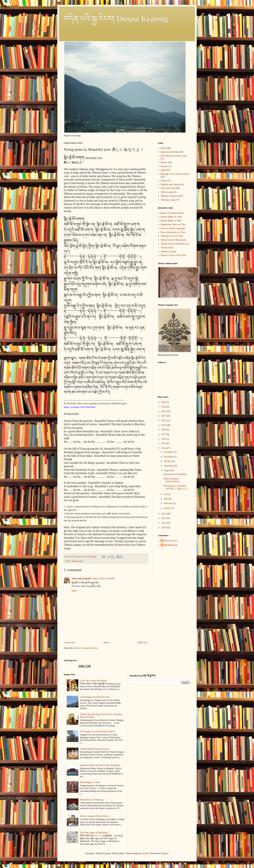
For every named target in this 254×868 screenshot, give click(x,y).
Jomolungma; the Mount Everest (95, 697)
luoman (146, 853)
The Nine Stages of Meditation (94, 833)
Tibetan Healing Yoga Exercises (95, 749)
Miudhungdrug (171, 545)
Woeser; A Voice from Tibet (173, 255)
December (169, 452)
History (164, 162)
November (169, 457)
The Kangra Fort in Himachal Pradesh (97, 731)
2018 (164, 430)
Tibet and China (168, 188)
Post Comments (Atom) (87, 648)
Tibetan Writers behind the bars (175, 244)
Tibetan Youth (167, 248)
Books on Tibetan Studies (172, 213)
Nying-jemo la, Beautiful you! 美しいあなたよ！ (176, 487)
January (168, 508)
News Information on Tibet (173, 232)
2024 (164, 402)
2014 (164, 448)
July (166, 494)
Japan (163, 170)
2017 (164, 434)
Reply (74, 591)
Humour (165, 166)
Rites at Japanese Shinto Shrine (94, 816)
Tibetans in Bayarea (170, 196)
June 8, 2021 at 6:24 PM (103, 579)
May (166, 499)
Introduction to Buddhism (175, 474)
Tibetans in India (168, 200)
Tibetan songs (77, 561)
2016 (164, 439)
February (168, 503)
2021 (164, 416)
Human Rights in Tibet (171, 221)
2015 (164, 443)
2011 (164, 523)
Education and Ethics (170, 152)
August (167, 470)
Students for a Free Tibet (172, 236)
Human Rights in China (171, 217)
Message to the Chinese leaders (175, 174)
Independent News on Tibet (173, 224)
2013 (164, 514)
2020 (164, 421)
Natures (164, 181)
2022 (164, 411)
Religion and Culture (170, 184)
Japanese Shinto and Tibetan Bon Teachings (100, 765)
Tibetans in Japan (169, 252)
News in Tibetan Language (173, 228)
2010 (164, 527)
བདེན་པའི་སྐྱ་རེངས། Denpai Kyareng (116, 19)
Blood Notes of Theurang (92, 800)
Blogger (165, 853)
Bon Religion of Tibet (90, 782)
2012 (164, 518)
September (169, 466)
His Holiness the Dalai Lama (174, 156)
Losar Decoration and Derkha (93, 681)
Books (164, 148)
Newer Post (70, 643)
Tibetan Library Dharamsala (173, 240)
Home (106, 643)
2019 (164, 425)
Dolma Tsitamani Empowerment (171, 480)
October (168, 461)
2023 (164, 407)
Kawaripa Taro (171, 541)
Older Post (143, 643)
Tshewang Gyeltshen (82, 579)
